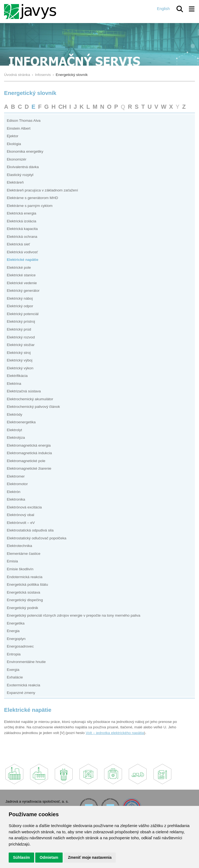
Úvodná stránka (17, 75)
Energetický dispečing (25, 600)
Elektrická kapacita (22, 229)
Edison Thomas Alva (24, 121)
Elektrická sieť (18, 244)
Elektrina (14, 384)
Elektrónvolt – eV (21, 523)
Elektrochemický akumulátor (30, 399)
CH (62, 107)
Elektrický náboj (20, 298)
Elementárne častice (24, 554)
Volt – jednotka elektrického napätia (115, 733)
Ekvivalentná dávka (23, 167)
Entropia (14, 654)
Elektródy (15, 414)
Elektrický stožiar (21, 345)
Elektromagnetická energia (29, 445)
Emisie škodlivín (20, 569)
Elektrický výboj (20, 360)
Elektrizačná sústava (24, 391)
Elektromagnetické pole (26, 461)
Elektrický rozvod (21, 337)
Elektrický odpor (20, 306)
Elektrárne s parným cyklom (30, 206)
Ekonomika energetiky (25, 151)
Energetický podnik (23, 608)
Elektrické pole (19, 268)
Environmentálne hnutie (26, 662)
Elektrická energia (22, 213)
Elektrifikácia (17, 376)
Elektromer (16, 476)
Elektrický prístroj (21, 321)
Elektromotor (17, 484)
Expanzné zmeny (21, 693)
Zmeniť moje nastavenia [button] (90, 857)
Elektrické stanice (21, 275)
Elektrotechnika (19, 546)
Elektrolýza (16, 438)
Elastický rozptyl (20, 175)
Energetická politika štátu (27, 584)
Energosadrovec (20, 646)
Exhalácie (15, 677)
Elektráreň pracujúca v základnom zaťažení (42, 190)
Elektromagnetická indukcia (29, 453)
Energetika (16, 623)
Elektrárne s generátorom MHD (32, 198)
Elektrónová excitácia (24, 507)
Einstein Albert (19, 128)
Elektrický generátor (23, 291)
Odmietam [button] (49, 857)
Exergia (13, 670)
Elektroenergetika (21, 422)
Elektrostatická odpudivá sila (30, 530)
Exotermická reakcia (23, 685)
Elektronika (16, 499)
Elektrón (14, 492)
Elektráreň (15, 182)
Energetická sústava (23, 592)
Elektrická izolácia (22, 221)
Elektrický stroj (19, 353)
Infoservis (43, 75)
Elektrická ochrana (22, 237)
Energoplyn (16, 639)
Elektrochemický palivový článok (33, 407)
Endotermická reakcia (25, 577)
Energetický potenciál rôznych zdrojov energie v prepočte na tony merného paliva (73, 615)
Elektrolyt (14, 430)
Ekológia (14, 144)
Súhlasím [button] (21, 857)
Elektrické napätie (23, 260)
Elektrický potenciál (23, 314)
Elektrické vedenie (22, 283)
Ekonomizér (17, 159)
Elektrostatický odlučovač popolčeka (37, 538)
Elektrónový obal (20, 515)
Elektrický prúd (19, 329)
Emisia (12, 561)
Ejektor (13, 136)
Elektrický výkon (20, 368)
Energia (13, 631)
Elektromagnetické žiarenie (29, 468)
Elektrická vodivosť (22, 252)
